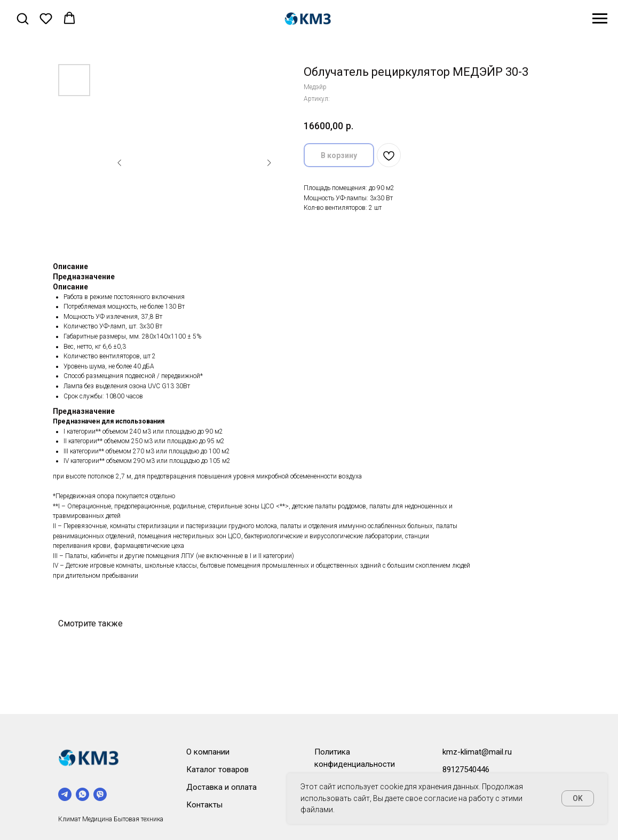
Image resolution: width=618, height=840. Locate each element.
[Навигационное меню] (600, 19)
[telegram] (65, 794)
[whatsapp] (82, 794)
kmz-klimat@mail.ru (477, 752)
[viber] (100, 794)
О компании (208, 752)
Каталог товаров (217, 770)
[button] (22, 18)
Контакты (204, 805)
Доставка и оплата (221, 787)
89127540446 (466, 770)
